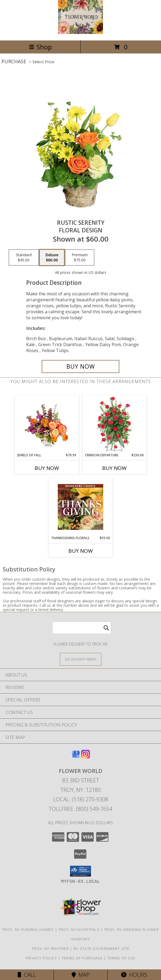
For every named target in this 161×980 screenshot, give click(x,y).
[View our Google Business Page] (76, 757)
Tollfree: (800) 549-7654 (80, 809)
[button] (80, 871)
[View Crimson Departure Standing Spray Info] (114, 424)
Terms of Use (121, 958)
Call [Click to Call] (27, 975)
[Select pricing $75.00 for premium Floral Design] (80, 258)
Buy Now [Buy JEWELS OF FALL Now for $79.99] (47, 468)
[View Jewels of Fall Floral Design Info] (47, 424)
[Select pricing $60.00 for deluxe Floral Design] (52, 258)
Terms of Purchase (82, 958)
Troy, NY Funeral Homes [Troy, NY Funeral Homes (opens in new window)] (28, 930)
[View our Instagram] (86, 757)
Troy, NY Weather (50, 949)
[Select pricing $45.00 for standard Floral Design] (24, 258)
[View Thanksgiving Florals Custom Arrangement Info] (80, 507)
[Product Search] (82, 628)
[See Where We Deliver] (81, 659)
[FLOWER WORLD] (81, 32)
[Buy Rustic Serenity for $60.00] (81, 366)
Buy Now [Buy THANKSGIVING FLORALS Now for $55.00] (81, 551)
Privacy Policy (41, 958)
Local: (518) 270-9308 (81, 799)
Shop (40, 47)
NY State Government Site (101, 949)
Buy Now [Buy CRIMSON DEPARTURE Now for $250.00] (114, 468)
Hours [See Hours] (134, 975)
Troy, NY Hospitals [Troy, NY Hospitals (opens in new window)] (79, 930)
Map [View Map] (81, 975)
